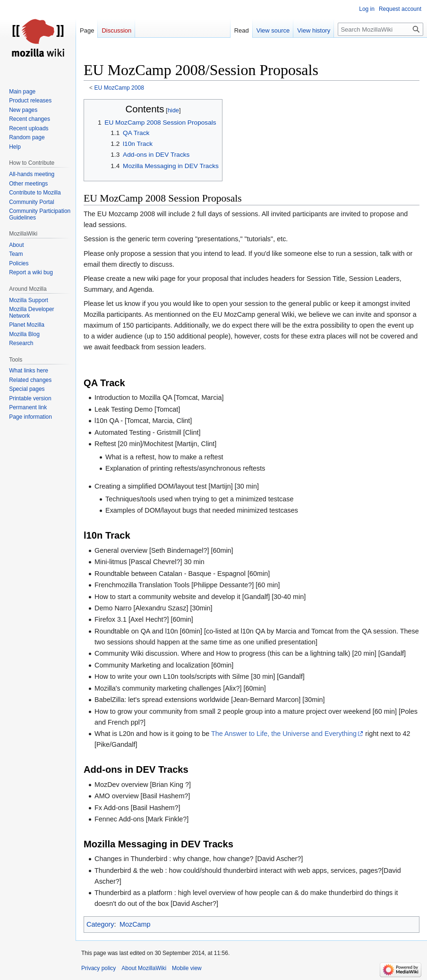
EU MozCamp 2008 (119, 88)
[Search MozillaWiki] (380, 29)
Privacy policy (98, 968)
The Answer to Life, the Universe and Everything (284, 734)
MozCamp (135, 924)
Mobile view (187, 968)
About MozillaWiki (144, 968)
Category (100, 924)
